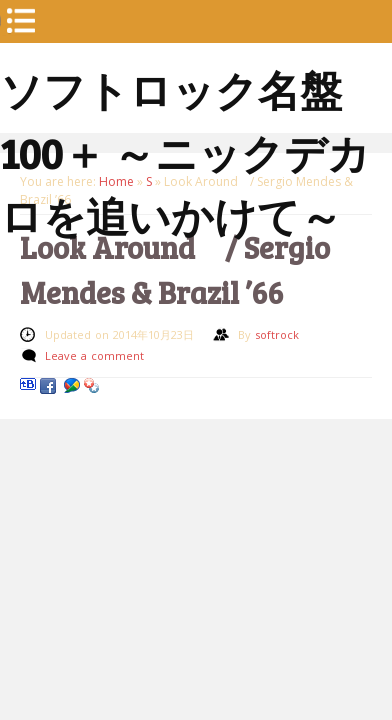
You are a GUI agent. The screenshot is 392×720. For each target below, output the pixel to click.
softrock (277, 334)
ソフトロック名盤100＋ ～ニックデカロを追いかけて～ (185, 89)
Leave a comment (94, 355)
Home (116, 181)
